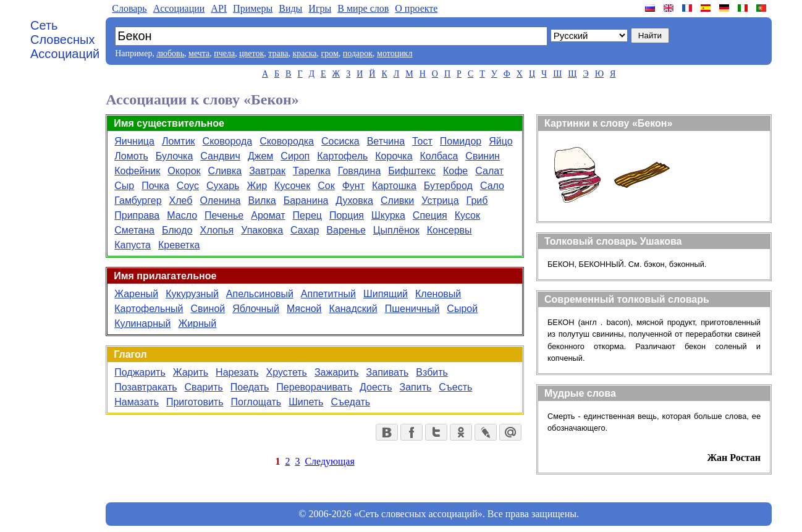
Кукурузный (192, 294)
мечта (199, 53)
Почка (155, 186)
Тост (422, 141)
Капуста (133, 245)
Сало (492, 186)
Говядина (359, 171)
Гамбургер (138, 201)
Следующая (329, 461)
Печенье (224, 215)
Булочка (174, 156)
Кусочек (292, 186)
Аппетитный (328, 294)
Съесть (455, 387)
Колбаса (439, 156)
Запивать (388, 372)
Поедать (250, 387)
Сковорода (228, 141)
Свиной (208, 309)
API (219, 8)
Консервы (450, 230)
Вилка (262, 201)
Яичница (134, 141)
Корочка (394, 156)
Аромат (268, 215)
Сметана (134, 230)
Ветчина (386, 141)
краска (304, 53)
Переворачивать (314, 387)
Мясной (304, 309)
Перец (307, 215)
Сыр (124, 186)
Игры (320, 8)
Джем (260, 156)
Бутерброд (448, 186)
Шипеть (306, 402)
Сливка (225, 171)
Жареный (136, 294)
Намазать (137, 402)
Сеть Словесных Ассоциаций (65, 40)
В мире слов (363, 8)
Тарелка (312, 171)
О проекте (416, 8)
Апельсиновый (260, 294)
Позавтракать (146, 387)
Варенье (346, 230)
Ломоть (131, 156)
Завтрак (267, 171)
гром (329, 53)
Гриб (477, 201)
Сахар (305, 230)
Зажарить (337, 372)
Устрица (440, 201)
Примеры (253, 8)
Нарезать (237, 372)
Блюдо (177, 230)
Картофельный (149, 309)
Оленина (220, 201)
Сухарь (223, 186)
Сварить (204, 387)
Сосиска (340, 141)
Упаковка (262, 230)
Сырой (462, 309)
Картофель (342, 156)
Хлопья (217, 230)
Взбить (432, 372)
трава (278, 53)
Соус (188, 186)
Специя (430, 215)
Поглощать (256, 402)
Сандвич (220, 156)
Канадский (353, 309)
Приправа (137, 215)
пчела (224, 53)
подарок (358, 53)
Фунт (353, 186)
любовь (170, 53)
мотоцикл (395, 53)
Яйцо (500, 141)
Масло (182, 215)
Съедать (350, 402)
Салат (489, 171)
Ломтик (179, 141)
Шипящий (386, 294)
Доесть (376, 387)
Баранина (306, 201)
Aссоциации (179, 8)
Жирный (197, 323)
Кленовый (438, 294)
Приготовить (195, 402)
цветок (251, 53)
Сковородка (287, 141)
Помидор (461, 141)
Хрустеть (287, 372)
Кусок (467, 215)
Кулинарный (142, 323)
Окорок (184, 171)
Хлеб (181, 201)
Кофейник (137, 171)
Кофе (455, 171)
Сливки (397, 201)
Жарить (191, 372)
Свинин (483, 156)
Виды (290, 8)
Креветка (179, 245)
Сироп (295, 156)
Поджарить (140, 372)
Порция (347, 215)
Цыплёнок (396, 230)
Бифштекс (412, 171)
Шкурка (388, 215)
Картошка (394, 186)
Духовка (354, 201)
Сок (326, 186)
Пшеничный (412, 309)
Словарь (129, 8)
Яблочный (256, 309)
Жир (257, 186)
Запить (415, 387)
